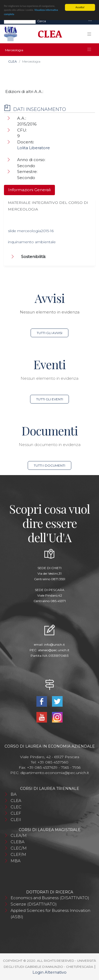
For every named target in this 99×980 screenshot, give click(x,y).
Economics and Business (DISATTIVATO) (50, 898)
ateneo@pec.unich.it (54, 650)
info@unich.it (55, 644)
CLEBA (18, 842)
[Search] (20, 21)
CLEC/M (19, 848)
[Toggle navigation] (90, 21)
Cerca (42, 21)
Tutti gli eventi (50, 399)
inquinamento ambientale (32, 242)
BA (14, 794)
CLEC (16, 807)
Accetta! (80, 7)
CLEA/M (19, 835)
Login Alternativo (49, 972)
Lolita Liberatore (34, 148)
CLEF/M (18, 854)
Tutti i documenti (49, 465)
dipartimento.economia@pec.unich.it (55, 773)
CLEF (16, 813)
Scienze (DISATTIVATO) (34, 904)
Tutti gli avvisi (49, 333)
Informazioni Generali (29, 190)
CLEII (16, 820)
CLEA (13, 61)
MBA (16, 861)
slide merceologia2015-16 (31, 231)
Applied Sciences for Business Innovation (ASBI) (50, 914)
